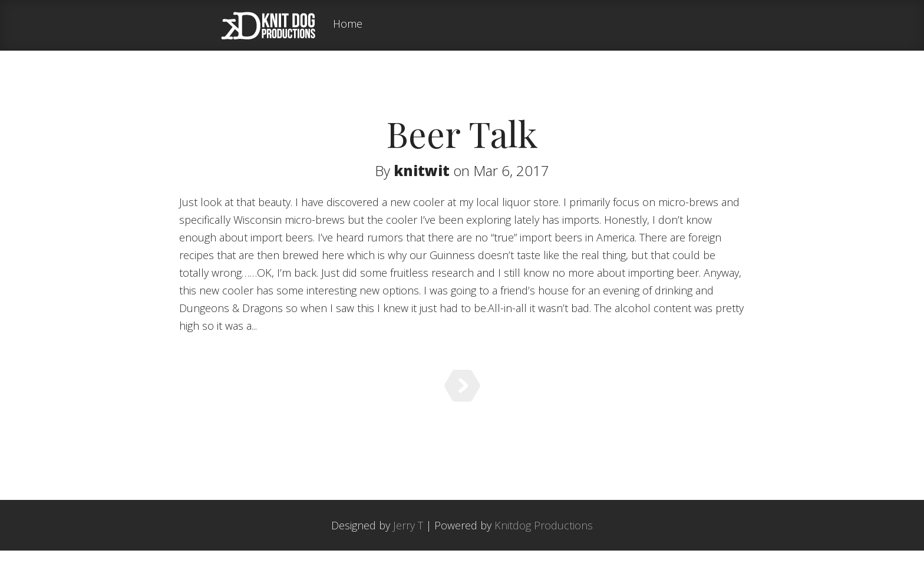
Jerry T (408, 555)
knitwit (422, 170)
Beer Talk (462, 133)
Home (348, 24)
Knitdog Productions (544, 555)
